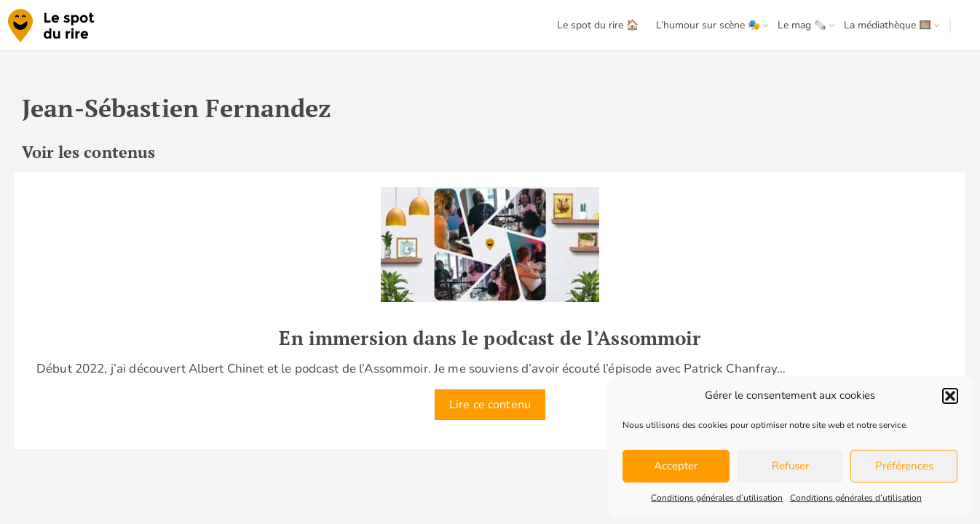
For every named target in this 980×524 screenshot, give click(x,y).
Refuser (790, 466)
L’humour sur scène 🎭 (708, 25)
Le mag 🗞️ (802, 25)
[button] (950, 396)
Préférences (904, 466)
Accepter (676, 466)
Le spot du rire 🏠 (598, 25)
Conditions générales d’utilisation (717, 498)
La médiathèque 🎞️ (888, 25)
